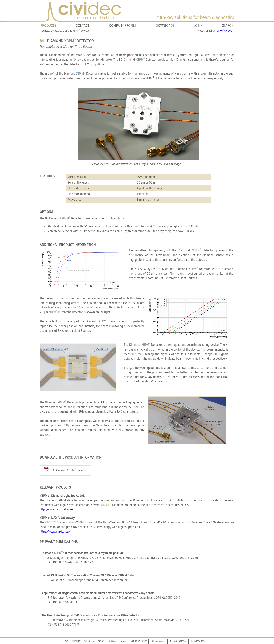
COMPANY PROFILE (123, 26)
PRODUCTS (48, 26)
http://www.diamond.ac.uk (57, 510)
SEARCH (228, 26)
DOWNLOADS (165, 26)
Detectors (56, 31)
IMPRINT (76, 641)
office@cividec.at (226, 31)
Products (44, 31)
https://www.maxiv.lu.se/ (55, 532)
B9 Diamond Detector (69, 470)
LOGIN (198, 26)
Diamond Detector (76, 31)
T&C (66, 641)
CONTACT (83, 26)
